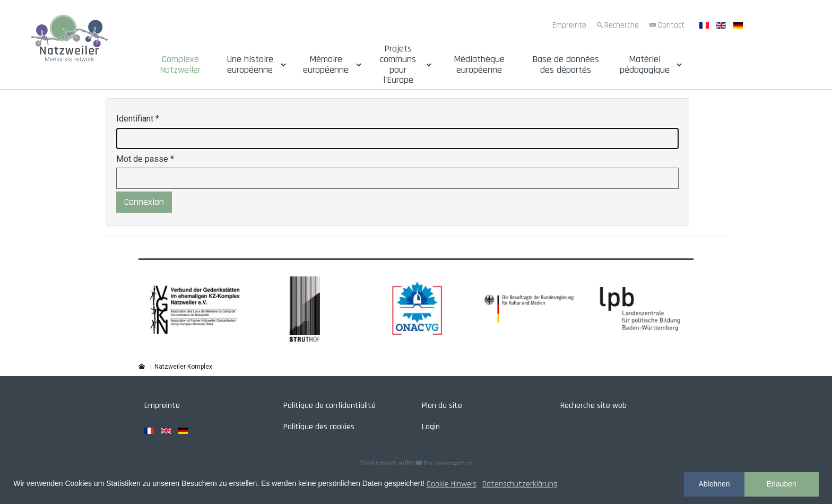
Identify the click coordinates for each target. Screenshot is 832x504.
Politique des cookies (319, 427)
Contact (671, 25)
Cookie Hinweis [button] (452, 484)
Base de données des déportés (566, 65)
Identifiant (138, 119)
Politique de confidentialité (330, 406)
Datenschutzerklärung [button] (520, 484)
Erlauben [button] (782, 484)
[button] (194, 309)
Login (431, 427)
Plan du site (442, 406)
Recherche (622, 25)
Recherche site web (593, 406)
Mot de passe (145, 159)
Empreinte (569, 25)
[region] (416, 309)
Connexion (144, 202)
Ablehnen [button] (714, 484)
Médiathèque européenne (479, 65)
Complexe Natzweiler (180, 65)
